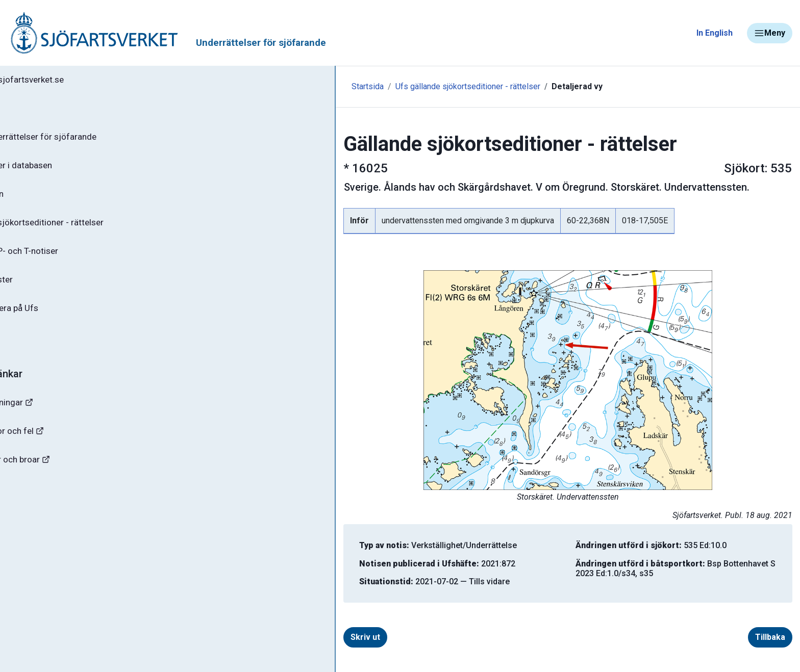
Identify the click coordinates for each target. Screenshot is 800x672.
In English (715, 33)
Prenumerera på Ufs (59, 320)
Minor (25, 537)
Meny (770, 33)
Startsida (223, 86)
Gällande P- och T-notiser (69, 260)
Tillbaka (721, 637)
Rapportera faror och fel (61, 447)
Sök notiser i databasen (66, 170)
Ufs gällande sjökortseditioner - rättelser (323, 86)
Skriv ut (270, 637)
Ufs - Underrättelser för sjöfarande (88, 140)
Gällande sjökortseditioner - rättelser (92, 230)
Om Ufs (34, 350)
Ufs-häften (40, 200)
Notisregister (45, 290)
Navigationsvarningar (56, 417)
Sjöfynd (29, 507)
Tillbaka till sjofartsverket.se (72, 81)
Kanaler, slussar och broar (65, 477)
